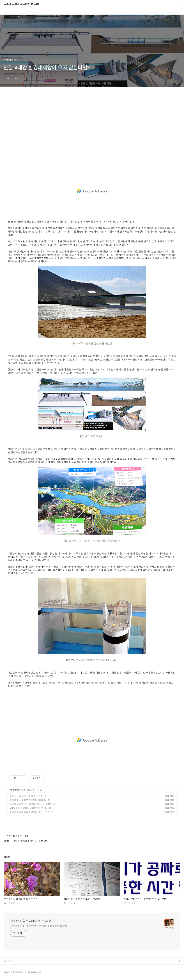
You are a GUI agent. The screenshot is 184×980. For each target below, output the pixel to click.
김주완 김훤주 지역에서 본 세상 (21, 4)
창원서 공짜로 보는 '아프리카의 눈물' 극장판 (31, 804)
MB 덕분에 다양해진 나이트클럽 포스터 (28, 808)
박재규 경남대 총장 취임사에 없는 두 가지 (30, 812)
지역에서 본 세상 (17, 790)
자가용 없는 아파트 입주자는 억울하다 (28, 800)
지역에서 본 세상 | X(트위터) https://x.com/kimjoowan (39, 926)
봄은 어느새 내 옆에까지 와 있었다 (26, 796)
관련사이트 (9, 961)
